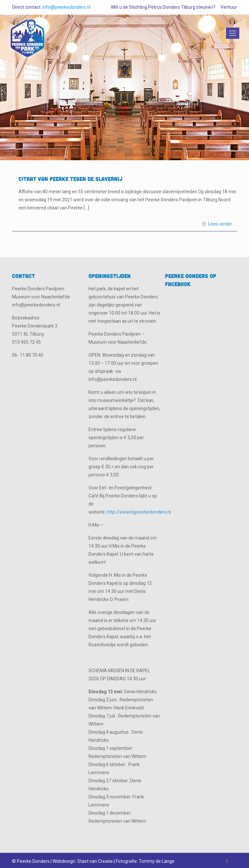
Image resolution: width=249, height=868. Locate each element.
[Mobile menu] (231, 33)
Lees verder (220, 224)
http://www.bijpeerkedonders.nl (139, 512)
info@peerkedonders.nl (66, 7)
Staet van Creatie (95, 861)
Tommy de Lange (157, 861)
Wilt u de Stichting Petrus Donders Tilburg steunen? (163, 7)
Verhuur (229, 7)
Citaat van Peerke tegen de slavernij (70, 179)
